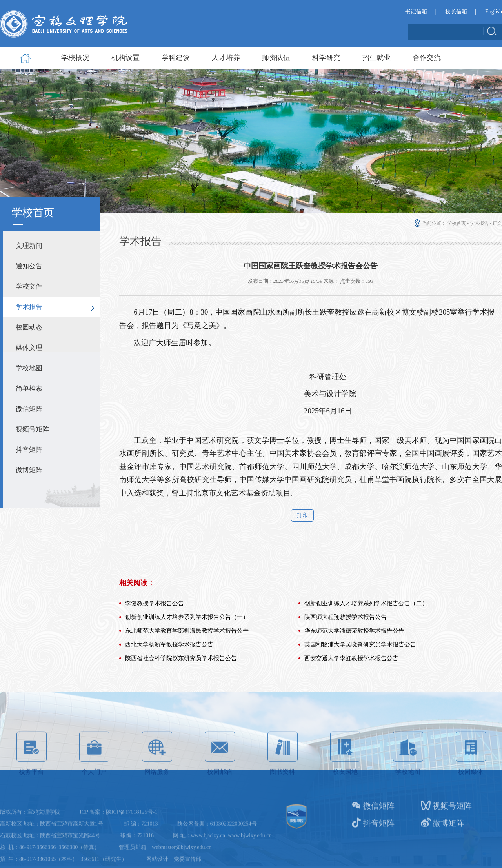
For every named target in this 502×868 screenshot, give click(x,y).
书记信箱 (416, 12)
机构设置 (125, 58)
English (494, 12)
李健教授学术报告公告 (155, 650)
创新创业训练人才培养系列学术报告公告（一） (187, 664)
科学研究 (326, 58)
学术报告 (29, 307)
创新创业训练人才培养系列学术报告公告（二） (366, 650)
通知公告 (29, 266)
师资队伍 (276, 58)
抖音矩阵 (29, 450)
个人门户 (94, 780)
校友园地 (345, 780)
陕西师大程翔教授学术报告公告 (346, 664)
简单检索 (29, 389)
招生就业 (376, 58)
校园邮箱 (220, 780)
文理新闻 (29, 246)
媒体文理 (29, 348)
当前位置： (430, 223)
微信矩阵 (29, 409)
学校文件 (29, 287)
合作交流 (427, 58)
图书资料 (283, 780)
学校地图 (29, 368)
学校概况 (75, 58)
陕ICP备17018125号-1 (132, 837)
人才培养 (226, 58)
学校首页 (457, 223)
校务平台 (32, 780)
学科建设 (176, 58)
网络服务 (157, 780)
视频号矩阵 (32, 429)
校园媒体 (471, 780)
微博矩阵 (29, 470)
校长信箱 (456, 12)
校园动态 (29, 327)
